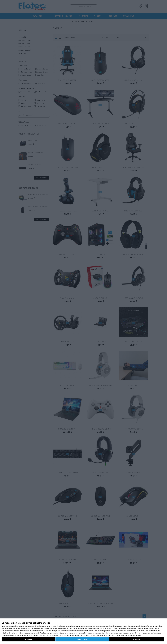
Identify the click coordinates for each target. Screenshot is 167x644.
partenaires (14, 626)
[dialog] (83, 631)
